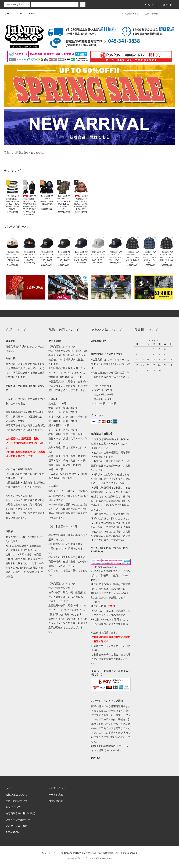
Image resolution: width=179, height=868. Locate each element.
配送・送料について (17, 801)
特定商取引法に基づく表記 (20, 813)
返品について (13, 807)
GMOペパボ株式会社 (103, 853)
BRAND (31, 14)
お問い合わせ (149, 14)
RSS (8, 832)
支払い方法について (17, 795)
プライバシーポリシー (18, 820)
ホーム (8, 14)
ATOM (16, 832)
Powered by (89, 859)
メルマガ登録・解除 (127, 14)
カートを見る (56, 795)
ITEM (18, 14)
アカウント (146, 5)
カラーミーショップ (52, 853)
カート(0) (166, 5)
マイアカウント (57, 788)
